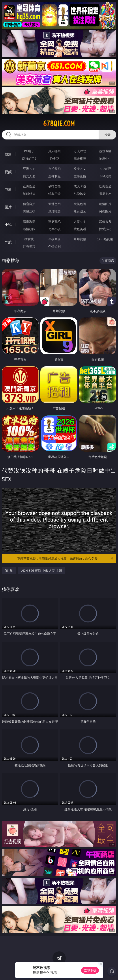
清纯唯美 (54, 211)
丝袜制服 (54, 176)
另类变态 (105, 194)
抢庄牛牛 (105, 158)
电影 (8, 189)
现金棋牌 (80, 158)
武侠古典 (105, 221)
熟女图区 (80, 211)
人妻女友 (80, 221)
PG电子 (29, 151)
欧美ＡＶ (80, 169)
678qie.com (59, 124)
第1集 (9, 571)
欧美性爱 (105, 186)
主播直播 (80, 176)
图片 (8, 207)
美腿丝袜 (29, 211)
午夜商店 (54, 239)
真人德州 (54, 151)
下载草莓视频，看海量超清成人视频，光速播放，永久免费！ (66, 559)
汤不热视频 (105, 239)
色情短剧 (54, 246)
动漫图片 (105, 204)
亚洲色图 (54, 204)
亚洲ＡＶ (29, 169)
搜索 (107, 135)
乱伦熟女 (80, 194)
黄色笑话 (80, 229)
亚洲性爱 (29, 186)
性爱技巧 (105, 229)
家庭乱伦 (54, 221)
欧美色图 (80, 204)
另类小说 (54, 229)
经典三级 (54, 194)
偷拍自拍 (54, 186)
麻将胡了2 (29, 158)
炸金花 (54, 158)
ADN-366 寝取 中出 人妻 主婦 (42, 571)
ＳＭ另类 (105, 176)
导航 (8, 242)
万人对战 (80, 151)
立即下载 (90, 970)
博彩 (8, 154)
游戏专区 (105, 151)
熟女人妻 (29, 176)
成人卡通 (80, 186)
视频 (8, 172)
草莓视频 (80, 239)
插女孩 (29, 239)
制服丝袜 (29, 194)
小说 (8, 225)
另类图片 (105, 211)
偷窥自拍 (29, 204)
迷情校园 (29, 229)
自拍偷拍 (54, 169)
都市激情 (29, 221)
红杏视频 (29, 246)
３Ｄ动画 (105, 169)
